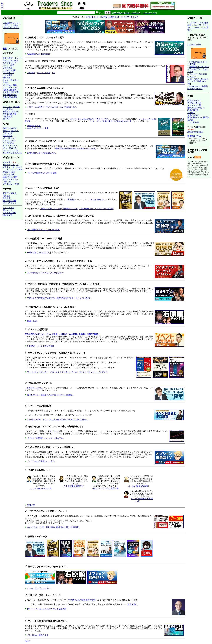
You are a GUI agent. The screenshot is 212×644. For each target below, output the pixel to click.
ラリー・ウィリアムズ (12, 153)
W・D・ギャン (9, 141)
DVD (13, 165)
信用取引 (7, 196)
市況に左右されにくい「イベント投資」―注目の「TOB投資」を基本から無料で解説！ (62, 334)
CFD (13, 109)
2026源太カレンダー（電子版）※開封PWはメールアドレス (12, 34)
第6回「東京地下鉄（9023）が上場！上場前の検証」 (65, 419)
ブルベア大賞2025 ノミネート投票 (42, 173)
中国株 (6, 114)
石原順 (14, 128)
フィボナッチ (9, 73)
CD (17, 165)
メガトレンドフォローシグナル (64, 372)
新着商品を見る (34, 126)
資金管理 (15, 92)
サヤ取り (7, 92)
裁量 (15, 85)
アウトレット (9, 184)
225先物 (16, 107)
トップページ (9, 208)
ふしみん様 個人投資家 (138, 486)
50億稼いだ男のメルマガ (50, 209)
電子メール (8, 210)
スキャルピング (9, 63)
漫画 (5, 177)
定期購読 (11, 172)
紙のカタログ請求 (195, 132)
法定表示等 (8, 215)
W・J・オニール (10, 148)
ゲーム (10, 177)
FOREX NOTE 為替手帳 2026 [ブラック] (198, 88)
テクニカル (8, 68)
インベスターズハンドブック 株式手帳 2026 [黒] (198, 81)
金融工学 (7, 198)
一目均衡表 (8, 75)
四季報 (104, 17)
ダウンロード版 (44, 73)
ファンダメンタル (10, 87)
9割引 (17, 184)
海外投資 (13, 114)
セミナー (7, 165)
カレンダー (8, 162)
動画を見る (32, 321)
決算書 (12, 90)
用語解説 (191, 113)
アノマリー (8, 85)
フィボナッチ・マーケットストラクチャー (45, 273)
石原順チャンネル (34, 388)
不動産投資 (8, 116)
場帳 (15, 177)
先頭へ (28, 641)
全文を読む (132, 604)
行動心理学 (12, 95)
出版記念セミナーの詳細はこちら (42, 153)
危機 (5, 97)
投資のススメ (193, 115)
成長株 (6, 90)
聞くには (8, 182)
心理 (5, 95)
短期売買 (7, 58)
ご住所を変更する (96, 199)
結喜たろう (8, 136)
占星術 (10, 97)
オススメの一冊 (194, 105)
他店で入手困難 (9, 201)
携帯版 (2, 5)
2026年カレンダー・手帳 (38, 128)
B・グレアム (8, 143)
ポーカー (7, 119)
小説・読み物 (9, 174)
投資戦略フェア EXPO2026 (39, 54)
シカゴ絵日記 (193, 122)
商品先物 (7, 111)
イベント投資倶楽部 (46, 346)
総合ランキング (194, 100)
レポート (19, 169)
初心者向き (12, 193)
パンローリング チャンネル (39, 588)
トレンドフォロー (10, 80)
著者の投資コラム (195, 117)
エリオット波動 (9, 70)
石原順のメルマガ (70, 209)
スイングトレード (10, 60)
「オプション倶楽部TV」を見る (41, 461)
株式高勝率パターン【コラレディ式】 (44, 230)
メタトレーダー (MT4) (12, 167)
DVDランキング (194, 103)
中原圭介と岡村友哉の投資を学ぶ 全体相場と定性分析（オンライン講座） (59, 298)
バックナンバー (34, 419)
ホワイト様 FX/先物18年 (41, 488)
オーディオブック (10, 179)
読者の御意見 (193, 110)
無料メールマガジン (196, 108)
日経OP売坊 (8, 133)
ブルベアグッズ (9, 203)
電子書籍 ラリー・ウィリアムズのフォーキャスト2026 (198, 69)
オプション (8, 107)
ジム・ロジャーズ (10, 150)
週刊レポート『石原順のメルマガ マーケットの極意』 (50, 395)
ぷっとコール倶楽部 (105, 209)
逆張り (6, 82)
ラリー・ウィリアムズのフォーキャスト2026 (89, 119)
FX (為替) (7, 109)
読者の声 (31, 505)
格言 (15, 97)
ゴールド (15, 111)
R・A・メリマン (10, 145)
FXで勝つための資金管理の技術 (82, 600)
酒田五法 (7, 77)
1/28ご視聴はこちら (68, 107)
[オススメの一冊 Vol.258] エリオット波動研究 (47, 609)
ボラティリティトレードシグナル (93, 372)
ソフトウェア (9, 169)
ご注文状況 (70, 199)
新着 (5, 49)
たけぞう (15, 131)
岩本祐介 (7, 131)
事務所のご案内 (9, 213)
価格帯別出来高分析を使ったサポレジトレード (75, 148)
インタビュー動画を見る (38, 635)
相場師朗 (7, 128)
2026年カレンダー (92, 17)
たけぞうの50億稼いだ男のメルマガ (43, 107)
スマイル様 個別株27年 (73, 486)
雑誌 (5, 172)
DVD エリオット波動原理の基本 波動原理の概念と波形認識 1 (54, 527)
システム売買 (9, 65)
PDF (198, 127)
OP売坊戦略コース (87, 209)
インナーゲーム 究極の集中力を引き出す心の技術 (110, 121)
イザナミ (53, 431)
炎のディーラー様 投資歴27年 (106, 488)
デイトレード (17, 58)
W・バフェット (9, 138)
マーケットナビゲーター (38, 372)
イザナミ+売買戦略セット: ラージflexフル (45, 438)
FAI (17, 90)
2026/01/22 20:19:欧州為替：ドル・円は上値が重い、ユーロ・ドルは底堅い (198, 26)
